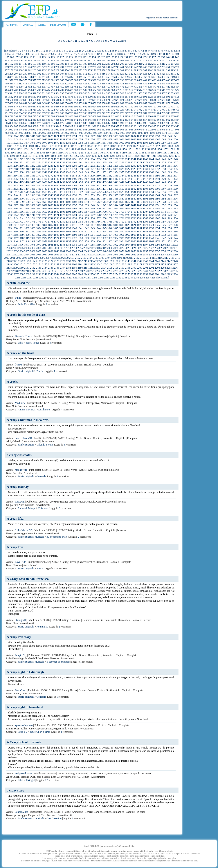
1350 (92, 172)
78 (85, 54)
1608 (74, 202)
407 (173, 80)
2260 (151, 274)
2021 (116, 248)
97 (148, 54)
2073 (80, 255)
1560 (133, 195)
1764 (139, 218)
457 (53, 87)
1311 (33, 169)
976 (168, 130)
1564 (157, 195)
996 (86, 133)
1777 (45, 222)
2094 (30, 258)
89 (122, 54)
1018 (39, 136)
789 (7, 116)
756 (30, 113)
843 (81, 120)
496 (58, 90)
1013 (9, 136)
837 (53, 120)
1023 (68, 136)
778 (131, 113)
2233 (163, 271)
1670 (98, 209)
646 (48, 103)
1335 (175, 169)
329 (164, 74)
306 (58, 74)
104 (177, 54)
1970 (157, 241)
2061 (9, 255)
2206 (175, 268)
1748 (45, 218)
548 (122, 93)
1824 (151, 225)
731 (90, 110)
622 (113, 100)
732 (94, 110)
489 (25, 90)
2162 (86, 264)
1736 (145, 215)
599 (7, 100)
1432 (62, 182)
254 (168, 67)
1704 (128, 212)
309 (71, 74)
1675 (128, 209)
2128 (56, 261)
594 (159, 97)
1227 (50, 159)
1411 (110, 179)
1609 (80, 202)
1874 (104, 232)
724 (58, 110)
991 (63, 133)
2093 (24, 258)
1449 (163, 182)
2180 (21, 268)
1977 (27, 245)
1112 (78, 146)
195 (71, 64)
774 (113, 113)
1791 (128, 222)
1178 (112, 153)
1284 (45, 166)
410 (11, 84)
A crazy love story (19, 637)
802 (67, 116)
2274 (71, 278)
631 (154, 100)
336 (21, 77)
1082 (74, 143)
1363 (169, 172)
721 (44, 110)
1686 (21, 212)
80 (92, 54)
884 (94, 123)
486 (11, 90)
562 (11, 97)
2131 (74, 261)
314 (94, 74)
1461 (62, 185)
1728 (98, 215)
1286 (56, 166)
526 (21, 93)
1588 (128, 199)
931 (136, 126)
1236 (104, 159)
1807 (51, 225)
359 (127, 77)
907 (25, 126)
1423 (9, 182)
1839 (68, 228)
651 (71, 103)
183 (16, 64)
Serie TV (23, 304)
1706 (140, 212)
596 (168, 97)
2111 (131, 258)
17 (60, 51)
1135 (37, 149)
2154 (39, 264)
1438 (98, 182)
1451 (175, 182)
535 (62, 93)
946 (30, 130)
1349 (86, 172)
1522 (80, 192)
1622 (157, 202)
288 (150, 70)
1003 (123, 133)
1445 (139, 182)
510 (122, 90)
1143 (83, 149)
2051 (122, 251)
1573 (39, 199)
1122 (135, 146)
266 (48, 70)
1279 (15, 166)
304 (48, 74)
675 (7, 107)
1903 (104, 235)
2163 (92, 264)
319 (117, 74)
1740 (169, 215)
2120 (9, 261)
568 (39, 97)
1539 (9, 195)
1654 (175, 205)
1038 (157, 136)
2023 (128, 248)
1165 (37, 153)
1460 (56, 185)
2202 (151, 268)
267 (53, 70)
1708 (151, 212)
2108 (113, 258)
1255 (45, 162)
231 (62, 67)
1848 (122, 228)
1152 (136, 149)
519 (164, 90)
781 (145, 113)
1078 (50, 143)
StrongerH (20, 620)
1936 (128, 238)
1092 (133, 143)
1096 (157, 143)
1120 (124, 146)
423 (71, 84)
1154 (148, 149)
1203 (83, 156)
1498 (110, 189)
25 (86, 51)
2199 (133, 268)
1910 (146, 235)
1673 (116, 209)
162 (94, 61)
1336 (9, 172)
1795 (151, 222)
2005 (21, 248)
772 (104, 113)
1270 (133, 162)
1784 (86, 222)
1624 (169, 202)
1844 (98, 228)
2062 (15, 255)
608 (48, 100)
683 (44, 107)
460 (67, 87)
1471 (122, 185)
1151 (130, 149)
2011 (57, 248)
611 (62, 100)
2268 (36, 278)
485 (7, 90)
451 (25, 87)
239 (99, 67)
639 (16, 103)
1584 (104, 199)
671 (164, 103)
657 (99, 103)
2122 (21, 261)
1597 (9, 202)
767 (81, 113)
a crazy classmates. (20, 455)
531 (44, 93)
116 (57, 57)
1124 (147, 146)
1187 (165, 153)
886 (104, 123)
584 (113, 97)
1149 (118, 149)
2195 (110, 268)
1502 (133, 189)
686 (58, 107)
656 (94, 103)
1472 (128, 185)
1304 (163, 166)
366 (159, 77)
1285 (50, 166)
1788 (110, 222)
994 (77, 133)
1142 (77, 149)
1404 (68, 179)
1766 (151, 218)
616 (85, 100)
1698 (92, 212)
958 (85, 130)
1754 (80, 218)
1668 (86, 209)
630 (150, 100)
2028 (157, 248)
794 (30, 116)
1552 (86, 195)
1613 (104, 202)
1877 (122, 232)
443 (164, 84)
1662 (50, 209)
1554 (98, 195)
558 (168, 93)
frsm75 (19, 365)
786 (168, 113)
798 (48, 116)
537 (71, 93)
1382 (110, 176)
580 (94, 97)
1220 (9, 159)
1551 (80, 195)
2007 (33, 248)
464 (85, 87)
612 (67, 100)
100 (159, 54)
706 (150, 107)
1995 (133, 245)
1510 (9, 192)
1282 (33, 166)
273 (81, 70)
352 (94, 77)
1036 (145, 136)
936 (159, 126)
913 (53, 126)
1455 (27, 185)
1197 (47, 156)
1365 (9, 176)
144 (11, 61)
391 (99, 80)
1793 (139, 222)
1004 (129, 133)
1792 (133, 222)
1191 (13, 156)
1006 (141, 133)
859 (154, 120)
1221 (15, 159)
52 (175, 51)
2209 (21, 271)
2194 (104, 268)
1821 (133, 225)
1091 (128, 143)
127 (108, 57)
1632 (45, 205)
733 (99, 110)
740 (131, 110)
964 (113, 130)
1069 (169, 139)
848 (104, 120)
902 (177, 123)
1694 (68, 212)
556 (159, 93)
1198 (53, 156)
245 (127, 67)
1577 (62, 199)
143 (7, 61)
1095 (151, 143)
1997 (145, 245)
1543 (33, 195)
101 (163, 54)
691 (81, 107)
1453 (15, 185)
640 (21, 103)
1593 (157, 199)
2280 (107, 278)
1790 (122, 222)
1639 (86, 205)
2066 (39, 255)
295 (7, 74)
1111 (72, 146)
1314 (50, 169)
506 (104, 90)
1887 (9, 235)
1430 (50, 182)
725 (62, 110)
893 (136, 123)
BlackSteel (21, 690)
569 (44, 97)
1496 (98, 189)
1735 (139, 215)
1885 (169, 232)
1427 (33, 182)
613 (71, 100)
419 (53, 84)
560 (177, 93)
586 (122, 97)
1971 (163, 241)
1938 (139, 238)
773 (108, 113)
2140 (128, 261)
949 (44, 130)
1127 (164, 146)
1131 (13, 149)
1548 (62, 195)
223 (25, 67)
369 (173, 77)
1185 (153, 153)
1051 (62, 139)
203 (108, 64)
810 (104, 116)
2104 (90, 258)
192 (58, 64)
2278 (95, 278)
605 (34, 100)
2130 (68, 261)
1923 (50, 238)
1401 (51, 179)
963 (108, 130)
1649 (145, 205)
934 (150, 126)
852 (122, 120)
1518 (56, 192)
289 (154, 70)
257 (7, 70)
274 (85, 70)
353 (99, 77)
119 (71, 57)
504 (94, 90)
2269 (41, 278)
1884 (163, 232)
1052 (68, 139)
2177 (175, 264)
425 (81, 84)
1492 (74, 189)
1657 (21, 209)
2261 (157, 274)
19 (67, 51)
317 (108, 74)
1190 (7, 156)
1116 (101, 146)
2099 (60, 258)
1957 (80, 241)
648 (58, 103)
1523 (86, 192)
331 (173, 74)
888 (113, 123)
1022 (62, 136)
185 (25, 64)
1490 (62, 189)
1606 (63, 202)
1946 (15, 241)
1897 (68, 235)
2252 (104, 274)
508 (113, 90)
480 (159, 87)
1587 (122, 199)
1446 (145, 182)
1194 (30, 156)
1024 (74, 136)
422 (67, 84)
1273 (151, 162)
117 (62, 57)
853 (127, 120)
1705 (134, 212)
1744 (21, 218)
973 (154, 130)
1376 (74, 176)
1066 (151, 139)
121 (80, 57)
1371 (45, 176)
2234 (169, 271)
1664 (62, 209)
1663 (56, 209)
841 (71, 120)
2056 (151, 251)
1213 (142, 156)
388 (85, 80)
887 (108, 123)
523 (7, 93)
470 (113, 87)
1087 (104, 143)
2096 (42, 258)
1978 (33, 245)
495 (53, 90)
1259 (68, 162)
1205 (95, 156)
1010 (164, 133)
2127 (50, 261)
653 (81, 103)
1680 (157, 209)
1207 (106, 156)
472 (122, 87)
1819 (122, 225)
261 (25, 70)
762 (58, 113)
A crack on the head (20, 353)
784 (159, 113)
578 (85, 97)
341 (44, 77)
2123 (27, 261)
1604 (51, 202)
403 (154, 80)
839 (62, 120)
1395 (15, 179)
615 (81, 100)
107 (16, 57)
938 (168, 126)
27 (93, 51)
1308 (15, 169)
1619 (139, 202)
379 (44, 80)
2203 (157, 268)
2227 (128, 271)
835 (44, 120)
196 (76, 64)
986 (40, 133)
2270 (47, 278)
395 (117, 80)
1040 (169, 136)
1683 (175, 209)
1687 (27, 212)
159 (81, 61)
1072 (15, 143)
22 (77, 51)
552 (141, 93)
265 (44, 70)
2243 (50, 274)
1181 (130, 153)
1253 (33, 162)
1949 (33, 241)
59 (23, 54)
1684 (9, 212)
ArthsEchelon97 (23, 530)
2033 (15, 251)
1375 (68, 176)
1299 (133, 166)
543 (99, 93)
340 (39, 77)
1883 (157, 232)
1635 (62, 205)
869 (25, 123)
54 (6, 54)
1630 (33, 205)
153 (53, 61)
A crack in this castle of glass (26, 315)
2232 (157, 271)
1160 (7, 153)
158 (76, 61)
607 (44, 100)
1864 (45, 232)
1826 (163, 225)
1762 (128, 218)
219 (7, 67)
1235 (98, 159)
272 (76, 70)
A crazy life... (16, 519)
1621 (151, 202)
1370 (39, 176)
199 (90, 64)
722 (48, 110)
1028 (98, 136)
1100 (8, 146)
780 (141, 113)
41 (139, 51)
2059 (169, 251)
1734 (133, 215)
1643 (110, 205)
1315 (56, 169)
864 (177, 120)
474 (131, 87)
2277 (89, 278)
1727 (92, 215)
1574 (45, 199)
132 (131, 57)
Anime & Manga (26, 410)
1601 (33, 202)
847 (99, 120)
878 (67, 123)
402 (150, 80)
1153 (142, 149)
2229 (139, 271)
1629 (27, 205)
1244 (151, 159)
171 (136, 61)
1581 (86, 199)
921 (90, 126)
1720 (50, 215)
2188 (68, 268)
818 (141, 116)
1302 (151, 166)
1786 (98, 222)
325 (145, 74)
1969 (151, 241)
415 (34, 84)
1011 (170, 133)
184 (21, 64)
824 (168, 116)
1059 (110, 139)
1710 (163, 212)
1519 (62, 192)
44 (149, 51)
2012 (62, 248)
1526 (104, 192)
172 (141, 61)
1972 (169, 241)
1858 (9, 232)
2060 (175, 251)
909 (34, 126)
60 (26, 54)
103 (172, 54)
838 (58, 120)
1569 (15, 199)
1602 (39, 202)
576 (76, 97)
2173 (151, 264)
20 (70, 51)
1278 (9, 166)
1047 (39, 139)
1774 (27, 222)
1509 (175, 189)
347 (71, 77)
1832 (27, 228)
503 (90, 90)
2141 (133, 261)
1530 (128, 192)
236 (85, 67)
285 (136, 70)
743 (145, 110)
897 (154, 123)
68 (52, 54)
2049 (110, 251)
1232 (80, 159)
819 (145, 116)
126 (103, 57)
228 (48, 67)
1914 (169, 235)
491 (34, 90)
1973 (175, 241)
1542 (27, 195)
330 (168, 74)
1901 (92, 235)
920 (85, 126)
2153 (33, 264)
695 (99, 107)
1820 (128, 225)
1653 (169, 205)
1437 (92, 182)
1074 (27, 143)
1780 (62, 222)
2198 (128, 268)
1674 (122, 209)
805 (81, 116)
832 (30, 120)
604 (30, 100)
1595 (169, 199)
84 (105, 54)
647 (53, 103)
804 (76, 116)
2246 (68, 274)
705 (145, 107)
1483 (21, 189)
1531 (133, 192)
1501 (128, 189)
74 (72, 54)
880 (76, 123)
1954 (62, 241)
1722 (62, 215)
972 (150, 130)
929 (127, 126)
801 (62, 116)
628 (141, 100)
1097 (163, 143)
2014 (74, 248)
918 (76, 126)
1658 (27, 209)
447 (7, 87)
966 (122, 130)
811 (108, 116)
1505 (151, 189)
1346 (68, 172)
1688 (33, 212)
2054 (139, 251)
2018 (98, 248)
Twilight (30, 780)
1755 (86, 218)
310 (76, 74)
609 (53, 100)
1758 (104, 218)
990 (58, 133)
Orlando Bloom (45, 445)
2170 (133, 264)
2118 (172, 258)
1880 (139, 232)
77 (82, 54)
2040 (56, 251)
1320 (86, 169)
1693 (63, 212)
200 (94, 64)
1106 (43, 146)
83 (102, 54)
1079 (56, 143)
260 (21, 70)
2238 (21, 274)
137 (154, 57)
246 (131, 67)
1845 (104, 228)
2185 (50, 268)
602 (21, 100)
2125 (39, 261)
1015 (21, 136)
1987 (86, 245)
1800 (9, 225)
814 (122, 116)
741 (136, 110)
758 (39, 113)
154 (58, 61)
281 (117, 70)
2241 (39, 274)
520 (168, 90)
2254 (116, 274)
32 (110, 51)
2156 (50, 264)
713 (7, 110)
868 (21, 123)
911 (44, 126)
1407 (86, 179)
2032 (9, 251)
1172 (77, 153)
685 (53, 107)
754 (21, 113)
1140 (66, 149)
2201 (145, 268)
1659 (33, 209)
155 (62, 61)
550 (131, 93)
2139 (122, 261)
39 (133, 51)
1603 (45, 202)
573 (62, 97)
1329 (139, 169)
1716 (27, 215)
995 (81, 133)
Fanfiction (12, 25)
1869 (74, 232)
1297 (122, 166)
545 (108, 93)
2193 (98, 268)
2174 (157, 264)
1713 (9, 215)
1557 (116, 195)
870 (30, 123)
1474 (139, 185)
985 (35, 133)
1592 (151, 199)
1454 (21, 185)
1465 (86, 185)
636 (177, 100)
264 (39, 70)
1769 (169, 218)
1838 (62, 228)
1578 (68, 199)
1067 (157, 139)
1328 (133, 169)
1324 (110, 169)
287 (145, 70)
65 (43, 54)
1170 (66, 153)
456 (48, 87)
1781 (68, 222)
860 (159, 120)
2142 (139, 261)
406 (168, 80)
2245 (62, 274)
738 (122, 110)
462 (76, 87)
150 (39, 61)
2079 (116, 255)
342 (48, 77)
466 (94, 87)
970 (141, 130)
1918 (21, 238)
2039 (50, 251)
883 (90, 123)
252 (159, 67)
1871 (86, 232)
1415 (133, 179)
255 (173, 67)
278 (104, 70)
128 (112, 57)
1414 (128, 179)
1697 (86, 212)
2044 (80, 251)
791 (16, 116)
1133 (25, 149)
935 (154, 126)
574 (67, 97)
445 (173, 84)
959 (90, 130)
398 (131, 80)
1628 (21, 205)
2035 (27, 251)
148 (30, 61)
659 (108, 103)
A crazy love (15, 547)
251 (154, 67)
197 (81, 64)
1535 (157, 192)
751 (7, 113)
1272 (145, 162)
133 (135, 57)
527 (25, 93)
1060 (116, 139)
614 (76, 100)
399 (136, 80)
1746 (33, 218)
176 (159, 61)
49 (166, 51)
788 (177, 113)
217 (173, 64)
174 (150, 61)
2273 (65, 278)
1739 (163, 215)
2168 (122, 264)
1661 (45, 209)
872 (39, 123)
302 (39, 74)
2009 (45, 248)
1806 (45, 225)
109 (26, 57)
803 (71, 116)
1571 (27, 199)
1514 (33, 192)
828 (11, 120)
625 (127, 100)
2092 (18, 258)
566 (30, 97)
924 (104, 126)
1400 (45, 179)
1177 (107, 153)
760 (48, 113)
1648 (139, 205)
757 (34, 113)
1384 (122, 176)
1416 (139, 179)
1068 (163, 139)
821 (154, 116)
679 (25, 107)
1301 (145, 166)
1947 (21, 241)
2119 (178, 258)
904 (11, 126)
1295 (110, 166)
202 (104, 64)
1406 (80, 179)
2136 (104, 261)
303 (44, 74)
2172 (145, 264)
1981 (50, 245)
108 (21, 57)
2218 (74, 271)
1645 (122, 205)
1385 (128, 176)
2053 (133, 251)
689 (71, 107)
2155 (45, 264)
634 (168, 100)
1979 (39, 245)
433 (117, 84)
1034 (133, 136)
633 (164, 100)
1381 (104, 176)
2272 (59, 278)
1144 (89, 149)
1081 (68, 143)
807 (90, 116)
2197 (122, 268)
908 (30, 126)
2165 (104, 264)
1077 (45, 143)
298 (21, 74)
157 (71, 61)
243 (117, 67)
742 (141, 110)
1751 (62, 218)
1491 (68, 189)
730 (85, 110)
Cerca (42, 25)
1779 (56, 222)
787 (173, 113)
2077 (104, 255)
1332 (157, 169)
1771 (9, 222)
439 (145, 84)
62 (33, 54)
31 (106, 51)
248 (141, 67)
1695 (74, 212)
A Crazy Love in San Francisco (28, 579)
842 (76, 120)
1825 (157, 225)
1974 (9, 245)
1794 (145, 222)
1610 (86, 202)
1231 (74, 159)
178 (168, 61)
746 (159, 110)
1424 (15, 182)
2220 (86, 271)
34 (116, 51)
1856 (169, 228)
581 (99, 97)
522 (177, 90)
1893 (45, 235)
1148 (112, 149)
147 (25, 61)
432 (113, 84)
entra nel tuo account (168, 18)
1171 (72, 153)
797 (44, 116)
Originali (28, 25)
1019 (45, 136)
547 (117, 93)
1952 (50, 241)
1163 (25, 153)
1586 (116, 199)
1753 (74, 218)
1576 (56, 199)
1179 (118, 153)
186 (30, 64)
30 (103, 51)
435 (127, 84)
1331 (151, 169)
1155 (153, 149)
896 (150, 123)
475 (136, 87)
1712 (175, 212)
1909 (140, 235)
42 (142, 51)
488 (21, 90)
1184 (148, 153)
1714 (15, 215)
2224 (110, 271)
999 (100, 133)
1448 (157, 182)
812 (113, 116)
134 (140, 57)
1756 (92, 218)
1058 (104, 139)
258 (11, 70)
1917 (15, 238)
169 (127, 61)
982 (21, 133)
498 (67, 90)
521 (173, 90)
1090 (122, 143)
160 (85, 61)
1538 (175, 192)
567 (34, 97)
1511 (15, 192)
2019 (104, 248)
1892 (39, 235)
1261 (80, 162)
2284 (130, 278)
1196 (42, 156)
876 (58, 123)
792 (21, 116)
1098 (169, 143)
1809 (63, 225)
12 (44, 51)
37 (126, 51)
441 (154, 84)
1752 (68, 218)
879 (71, 123)
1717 (33, 215)
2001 (169, 245)
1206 (101, 156)
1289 (74, 166)
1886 (175, 232)
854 (131, 120)
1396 (21, 179)
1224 (33, 159)
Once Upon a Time (40, 732)
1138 (54, 149)
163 (99, 61)
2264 (175, 274)
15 (54, 51)
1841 (80, 228)
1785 (92, 222)
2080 (122, 255)
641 (25, 103)
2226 (122, 271)
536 (67, 93)
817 (136, 116)
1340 (33, 172)
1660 (39, 209)
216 (168, 64)
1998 (151, 245)
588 (131, 97)
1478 (163, 185)
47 (159, 51)
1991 (110, 245)
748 (168, 110)
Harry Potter (32, 343)
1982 (56, 245)
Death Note (44, 410)
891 (127, 123)
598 (177, 97)
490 (30, 90)
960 (94, 130)
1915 (175, 235)
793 (25, 116)
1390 (157, 176)
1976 (21, 245)
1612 (98, 202)
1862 (33, 232)
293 (173, 70)
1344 (56, 172)
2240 (33, 274)
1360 (151, 172)
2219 (80, 271)
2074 (86, 255)
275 (90, 70)
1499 (116, 189)
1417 (145, 179)
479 (154, 87)
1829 (9, 228)
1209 (118, 156)
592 (150, 97)
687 (62, 107)
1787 (104, 222)
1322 (98, 169)
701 (127, 107)
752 (11, 113)
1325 (116, 169)
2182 (33, 268)
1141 (72, 149)
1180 (124, 153)
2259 (145, 274)
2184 (45, 268)
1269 (128, 162)
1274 (157, 162)
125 (98, 57)
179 (173, 61)
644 (39, 103)
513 (136, 90)
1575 (50, 199)
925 (108, 126)
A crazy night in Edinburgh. (26, 672)
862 (168, 120)
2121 (15, 261)
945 (25, 130)
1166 (43, 153)
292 (168, 70)
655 (90, 103)
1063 (133, 139)
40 (136, 51)
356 (113, 77)
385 (71, 80)
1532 (139, 192)
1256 (50, 162)
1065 (145, 139)
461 (71, 87)
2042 (68, 251)
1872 (92, 232)
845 (90, 120)
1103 (26, 146)
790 (11, 116)
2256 (128, 274)
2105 (95, 258)
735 (108, 110)
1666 (74, 209)
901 (173, 123)
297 (16, 74)
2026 (145, 248)
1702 (116, 212)
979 (7, 133)
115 (53, 57)
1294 (104, 166)
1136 (43, 149)
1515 (39, 192)
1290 (80, 166)
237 (90, 67)
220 (11, 67)
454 (39, 87)
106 (12, 57)
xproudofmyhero (24, 725)
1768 (163, 218)
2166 (110, 264)
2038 (45, 251)
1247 (169, 159)
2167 (116, 264)
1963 (116, 241)
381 (53, 80)
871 (34, 123)
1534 (151, 192)
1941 (157, 238)
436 (131, 84)
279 (108, 70)
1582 (92, 199)
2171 (139, 264)
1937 (133, 238)
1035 (139, 136)
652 (76, 103)
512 (131, 90)
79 (89, 54)
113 (44, 57)
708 (159, 107)
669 (154, 103)
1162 (19, 153)
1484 (27, 189)
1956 (74, 241)
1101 (14, 146)
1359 (145, 172)
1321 (92, 169)
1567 (175, 195)
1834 (39, 228)
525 (16, 93)
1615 (116, 202)
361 (136, 77)
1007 (146, 133)
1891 (33, 235)
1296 (116, 166)
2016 (86, 248)
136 (149, 57)
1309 (21, 169)
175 (154, 61)
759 (44, 113)
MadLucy (20, 403)
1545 (45, 195)
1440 (110, 182)
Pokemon (43, 508)
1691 (51, 212)
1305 (169, 166)
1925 (62, 238)
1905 (116, 235)
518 (159, 90)
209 (136, 64)
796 (39, 116)
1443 (128, 182)
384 (67, 80)
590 (141, 97)
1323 (104, 169)
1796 (157, 222)
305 (53, 74)
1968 (145, 241)
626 (131, 100)
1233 (86, 159)
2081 (128, 255)
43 (146, 51)
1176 (101, 153)
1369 (33, 176)
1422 (175, 179)
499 (71, 90)
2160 (74, 264)
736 (113, 110)
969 (136, 130)
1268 (122, 162)
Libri (20, 343)
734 (104, 110)
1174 (89, 153)
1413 (122, 179)
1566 (169, 195)
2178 (9, 268)
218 (177, 64)
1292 (92, 166)
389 (90, 80)
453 (34, 87)
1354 (116, 172)
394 (113, 80)
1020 (50, 136)
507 (108, 90)
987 (44, 133)
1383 (116, 176)
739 (127, 110)
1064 (139, 139)
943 (16, 130)
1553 (92, 195)
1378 (86, 176)
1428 (39, 182)
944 (21, 130)
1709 (157, 212)
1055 (86, 139)
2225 (116, 271)
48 (162, 51)
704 (141, 107)
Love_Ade (21, 562)
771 (99, 113)
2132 (80, 261)
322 (131, 74)
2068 (50, 255)
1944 (175, 238)
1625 (175, 202)
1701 (110, 212)
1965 (128, 241)
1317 (68, 169)
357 (117, 77)
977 (173, 130)
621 (108, 100)
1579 (74, 199)
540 (85, 93)
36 (123, 51)
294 (177, 70)
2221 (92, 271)
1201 (71, 156)
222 (21, 67)
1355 (122, 172)
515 (145, 90)
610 (58, 100)
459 (62, 87)
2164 (98, 264)
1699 (98, 212)
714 (11, 110)
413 (25, 84)
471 (117, 87)
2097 (48, 258)
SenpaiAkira (22, 812)
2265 (18, 278)
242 (113, 67)
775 (117, 113)
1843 (92, 228)
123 (89, 57)
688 (67, 107)
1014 (15, 136)
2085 (151, 255)
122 (85, 57)
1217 (166, 156)
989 (54, 133)
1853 (151, 228)
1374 (62, 176)
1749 (50, 218)
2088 (169, 255)
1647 (133, 205)
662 (122, 103)
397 (127, 80)
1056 (92, 139)
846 (94, 120)
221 (16, 67)
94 (138, 54)
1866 (56, 232)
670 (159, 103)
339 (34, 77)
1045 (27, 139)
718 (30, 110)
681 (34, 107)
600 (11, 100)
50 (169, 51)
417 (44, 84)
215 (164, 64)
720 (39, 110)
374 (21, 80)
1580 (80, 199)
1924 (56, 238)
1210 (124, 156)
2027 (151, 248)
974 (159, 130)
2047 (98, 251)
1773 (21, 222)
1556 (110, 195)
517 (154, 90)
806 (85, 116)
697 (108, 107)
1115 (95, 146)
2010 (51, 248)
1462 (68, 185)
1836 (50, 228)
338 (30, 77)
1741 (175, 215)
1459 (50, 185)
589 (136, 97)
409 (7, 84)
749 (173, 110)
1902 (98, 235)
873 (44, 123)
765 (71, 113)
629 (145, 100)
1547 (56, 195)
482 (168, 87)
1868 (68, 232)
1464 (80, 185)
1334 (169, 169)
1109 (61, 146)
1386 (133, 176)
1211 (130, 156)
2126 (45, 261)
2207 (9, 271)
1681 (163, 209)
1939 (145, 238)
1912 (157, 235)
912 (48, 126)
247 (136, 67)
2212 (39, 271)
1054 (80, 139)
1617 (128, 202)
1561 (139, 195)
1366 (15, 176)
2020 (110, 248)
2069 (56, 255)
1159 (177, 149)
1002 (117, 133)
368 (168, 77)
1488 (50, 189)
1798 (169, 222)
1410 (104, 179)
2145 (157, 261)
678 (21, 107)
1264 (98, 162)
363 (145, 77)
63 (36, 54)
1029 (104, 136)
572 (58, 97)
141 (172, 57)
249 (145, 67)
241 (108, 67)
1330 (145, 169)
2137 (110, 261)
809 (99, 116)
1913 (163, 235)
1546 (50, 195)
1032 (122, 136)
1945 (9, 241)
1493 (80, 189)
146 (21, 61)
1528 (116, 192)
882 (85, 123)
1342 (45, 172)
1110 (66, 146)
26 (90, 51)
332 (177, 74)
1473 (133, 185)
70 (59, 54)
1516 (45, 192)
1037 (151, 136)
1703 (122, 212)
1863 (39, 232)
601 (16, 100)
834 (39, 120)
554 (150, 93)
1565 (163, 195)
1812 (80, 225)
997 (90, 133)
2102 (78, 258)
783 (154, 113)
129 (117, 57)
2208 (15, 271)
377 (34, 80)
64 (39, 54)
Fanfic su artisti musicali (31, 537)
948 (39, 130)
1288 (68, 166)
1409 (98, 179)
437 (136, 84)
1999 (157, 245)
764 (67, 113)
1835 (45, 228)
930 (131, 126)
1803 (27, 225)
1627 (15, 205)
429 (99, 84)
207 (127, 64)
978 (177, 130)
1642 (104, 205)
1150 (124, 149)
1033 (128, 136)
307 (62, 74)
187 (34, 64)
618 (94, 100)
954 (67, 130)
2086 (157, 255)
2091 (13, 258)
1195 (36, 156)
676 (11, 107)
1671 (104, 209)
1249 (9, 162)
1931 (98, 238)
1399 (39, 179)
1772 (15, 222)
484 (177, 87)
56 (13, 54)
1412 (116, 179)
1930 (92, 238)
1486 (39, 189)
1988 (92, 245)
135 (144, 57)
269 (62, 70)
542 (94, 93)
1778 (50, 222)
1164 (31, 153)
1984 (68, 245)
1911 (151, 235)
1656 (15, 209)
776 (122, 113)
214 (159, 64)
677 (16, 107)
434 (122, 84)
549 (127, 93)
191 (53, 64)
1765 (145, 218)
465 (90, 87)
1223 (27, 159)
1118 (112, 146)
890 (122, 123)
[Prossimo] (163, 278)
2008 (39, 248)
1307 (9, 169)
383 (62, 80)
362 (141, 77)
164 (104, 61)
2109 (119, 258)
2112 (137, 258)
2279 (101, 278)
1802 (21, 225)
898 (159, 123)
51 (172, 51)
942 (11, 130)
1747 (39, 218)
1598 (15, 202)
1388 (145, 176)
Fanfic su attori (26, 445)
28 (96, 51)
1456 (33, 185)
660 (113, 103)
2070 (62, 255)
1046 (33, 139)
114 (48, 57)
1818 (116, 225)
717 (25, 110)
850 (113, 120)
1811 (74, 225)
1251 (21, 162)
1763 (133, 218)
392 (104, 80)
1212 (136, 156)
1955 (68, 241)
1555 (104, 195)
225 (34, 67)
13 (47, 51)
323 (136, 74)
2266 (24, 278)
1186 (159, 153)
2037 (39, 251)
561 (7, 97)
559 (173, 93)
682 (39, 107)
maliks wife (21, 470)
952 (58, 130)
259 (16, 70)
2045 (86, 251)
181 (7, 64)
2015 (80, 248)
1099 (175, 143)
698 (113, 107)
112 (39, 57)
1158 (171, 149)
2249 (86, 274)
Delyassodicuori (23, 774)
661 (117, 103)
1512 (21, 192)
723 (53, 110)
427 (90, 84)
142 (177, 57)
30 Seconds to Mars (57, 537)
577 (81, 97)
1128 (170, 146)
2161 (80, 264)
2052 (128, 251)
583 (108, 97)
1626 (9, 205)
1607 (68, 202)
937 (164, 126)
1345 (62, 172)
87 (115, 54)
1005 (135, 133)
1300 (139, 166)
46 (156, 51)
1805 (39, 225)
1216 (160, 156)
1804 (33, 225)
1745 (27, 218)
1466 (92, 185)
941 (7, 130)
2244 (56, 274)
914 (58, 126)
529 (34, 93)
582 (104, 97)
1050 (56, 139)
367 (164, 77)
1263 (92, 162)
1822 (139, 225)
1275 (163, 162)
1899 (80, 235)
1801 (15, 225)
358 (122, 77)
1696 (80, 212)
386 (76, 80)
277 (99, 70)
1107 (49, 146)
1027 (92, 136)
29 (100, 51)
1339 (27, 172)
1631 (39, 205)
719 (34, 110)
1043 (15, 139)
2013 (68, 248)
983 (26, 133)
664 (131, 103)
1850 (133, 228)
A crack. (12, 381)
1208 (112, 156)
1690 (45, 212)
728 (76, 110)
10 (37, 51)
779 (136, 113)
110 (30, 57)
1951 (45, 241)
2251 (98, 274)
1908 (134, 235)
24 (83, 51)
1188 (171, 153)
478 (150, 87)
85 (108, 54)
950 (48, 130)
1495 (92, 189)
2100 (66, 258)
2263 (169, 274)
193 (62, 64)
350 (85, 77)
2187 (62, 268)
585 (117, 97)
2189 (74, 268)
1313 (45, 169)
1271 (139, 162)
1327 (128, 169)
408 (177, 80)
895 (145, 123)
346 (67, 77)
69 (56, 54)
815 (127, 116)
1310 (27, 169)
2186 (56, 268)
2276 (83, 278)
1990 (104, 245)
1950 (39, 241)
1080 (62, 143)
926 (113, 126)
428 (94, 84)
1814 (92, 225)
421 (62, 84)
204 (113, 64)
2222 (98, 271)
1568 (9, 199)
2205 (169, 268)
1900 (86, 235)
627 (136, 100)
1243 (145, 159)
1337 (15, 172)
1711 (169, 212)
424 (76, 84)
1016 (27, 136)
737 (117, 110)
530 (39, 93)
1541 (21, 195)
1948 (27, 241)
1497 (104, 189)
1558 (122, 195)
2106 (101, 258)
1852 (145, 228)
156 (67, 61)
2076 (98, 255)
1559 (128, 195)
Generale (41, 476)
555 (154, 93)
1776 (39, 222)
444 (168, 84)
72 (66, 54)
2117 (166, 258)
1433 (68, 182)
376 (30, 80)
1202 (77, 156)
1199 (59, 156)
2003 (9, 248)
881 (81, 123)
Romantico (42, 627)
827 (7, 120)
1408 (92, 179)
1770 (175, 218)
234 (76, 67)
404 (159, 80)
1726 (86, 215)
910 (39, 126)
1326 (122, 169)
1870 (80, 232)
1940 (151, 238)
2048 (104, 251)
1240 (128, 159)
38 (129, 51)
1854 (157, 228)
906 (21, 126)
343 (53, 77)
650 (67, 103)
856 (141, 120)
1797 (163, 222)
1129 (176, 146)
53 (179, 51)
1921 (39, 238)
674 (177, 103)
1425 (21, 182)
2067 (45, 255)
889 (117, 123)
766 (76, 113)
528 (30, 93)
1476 (151, 185)
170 (131, 61)
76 (79, 54)
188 (39, 64)
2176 (169, 264)
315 (99, 74)
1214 (148, 156)
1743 (15, 218)
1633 (50, 205)
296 (11, 74)
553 (145, 93)
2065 (33, 255)
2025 (139, 248)
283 (127, 70)
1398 (33, 179)
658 (104, 103)
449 (16, 87)
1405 (74, 179)
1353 (110, 172)
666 (141, 103)
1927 (74, 238)
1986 (80, 245)
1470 (116, 185)
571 (53, 97)
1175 (95, 153)
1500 (122, 189)
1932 (104, 238)
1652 (163, 205)
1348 (80, 172)
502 (85, 90)
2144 (151, 261)
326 (150, 74)
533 (53, 93)
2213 (45, 271)
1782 (74, 222)
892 (131, 123)
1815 (98, 225)
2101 (72, 258)
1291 (86, 166)
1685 (15, 212)
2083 (139, 255)
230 (58, 67)
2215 (56, 271)
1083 (80, 143)
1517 (50, 192)
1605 (57, 202)
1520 (68, 192)
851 (117, 120)
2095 (36, 258)
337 (25, 77)
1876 (116, 232)
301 (34, 74)
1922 (45, 238)
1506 (157, 189)
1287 (62, 166)
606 (39, 100)
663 (127, 103)
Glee (33, 304)
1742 (9, 218)
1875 (110, 232)
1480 (175, 185)
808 (94, 116)
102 (168, 54)
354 (104, 77)
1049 (50, 139)
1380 (98, 176)
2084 (145, 255)
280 (113, 70)
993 (72, 133)
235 (81, 67)
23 (80, 51)
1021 (56, 136)
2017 (92, 248)
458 (58, 87)
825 (173, 116)
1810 (68, 225)
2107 (107, 258)
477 (145, 87)
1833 (33, 228)
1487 (45, 189)
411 (16, 84)
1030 (110, 136)
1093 (139, 143)
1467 (98, 185)
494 (48, 90)
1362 (163, 172)
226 (39, 67)
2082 (133, 255)
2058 (163, 251)
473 (127, 87)
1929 (86, 238)
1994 (128, 245)
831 (25, 120)
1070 (175, 139)
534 (58, 93)
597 (173, 97)
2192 (92, 268)
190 (48, 64)
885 (99, 123)
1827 (169, 225)
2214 (50, 271)
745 (154, 110)
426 (85, 84)
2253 (110, 274)
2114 (148, 258)
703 (136, 107)
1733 (128, 215)
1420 (163, 179)
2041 (62, 251)
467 (99, 87)
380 (48, 80)
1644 (116, 205)
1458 (45, 185)
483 (173, 87)
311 (81, 74)
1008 (152, 133)
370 (177, 77)
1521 (74, 192)
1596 (175, 199)
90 (125, 54)
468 (104, 87)
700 (122, 107)
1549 (68, 195)
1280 (21, 166)
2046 (92, 251)
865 (7, 123)
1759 (110, 218)
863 (173, 120)
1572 (33, 199)
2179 (15, 268)
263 (34, 70)
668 (150, 103)
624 (122, 100)
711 (173, 107)
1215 (154, 156)
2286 (142, 278)
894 (141, 123)
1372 (50, 176)
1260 (74, 162)
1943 (169, 238)
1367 (21, 176)
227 (44, 67)
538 (76, 93)
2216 (62, 271)
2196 (116, 268)
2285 (136, 278)
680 (30, 107)
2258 (139, 274)
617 (90, 100)
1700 (104, 212)
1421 (169, 179)
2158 (62, 264)
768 (85, 113)
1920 (33, 238)
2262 (163, 274)
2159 (68, 264)
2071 (68, 255)
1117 (106, 146)
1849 (128, 228)
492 (39, 90)
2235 (175, 271)
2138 (116, 261)
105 (7, 57)
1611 (92, 202)
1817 (110, 225)
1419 (157, 179)
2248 (80, 274)
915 (62, 126)
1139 (60, 149)
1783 (80, 222)
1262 (86, 162)
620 (104, 100)
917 (71, 126)
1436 (86, 182)
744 (150, 110)
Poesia (40, 371)
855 (136, 120)
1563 (151, 195)
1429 (45, 182)
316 (104, 74)
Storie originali (26, 371)
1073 (21, 143)
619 (99, 100)
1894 (51, 235)
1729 (104, 215)
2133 (86, 261)
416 (39, 84)
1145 (95, 149)
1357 (133, 172)
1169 (60, 153)
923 (99, 126)
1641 (98, 205)
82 (99, 54)
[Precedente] (11, 51)
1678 (145, 209)
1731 (116, 215)
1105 (37, 146)
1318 (74, 169)
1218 (171, 156)
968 (131, 130)
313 (90, 74)
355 (108, 77)
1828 (175, 225)
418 (48, 84)
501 (81, 90)
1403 (63, 179)
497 (62, 90)
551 (136, 93)
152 (48, 61)
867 (16, 123)
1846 (110, 228)
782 (150, 113)
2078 (110, 255)
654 (85, 103)
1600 (27, 202)
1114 (89, 146)
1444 (133, 182)
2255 (122, 274)
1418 (151, 179)
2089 (175, 255)
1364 (175, 172)
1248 (175, 159)
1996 (139, 245)
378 (39, 80)
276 (94, 70)
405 (164, 80)
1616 (122, 202)
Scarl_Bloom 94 (23, 438)
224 (30, 67)
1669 (92, 209)
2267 (30, 278)
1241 (133, 159)
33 (113, 51)
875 (53, 123)
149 (34, 61)
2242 (45, 274)
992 (67, 133)
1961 (104, 241)
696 (104, 107)
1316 (62, 169)
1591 (145, 199)
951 (53, 130)
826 (177, 116)
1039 (163, 136)
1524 (92, 192)
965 (117, 130)
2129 (62, 261)
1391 (163, 176)
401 (145, 80)
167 (117, 61)
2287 (148, 278)
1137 (48, 149)
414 (30, 84)
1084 (86, 143)
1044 (21, 139)
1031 (116, 136)
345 (62, 77)
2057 (157, 251)
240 (104, 67)
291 (164, 70)
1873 (98, 232)
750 (177, 110)
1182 (136, 153)
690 (76, 107)
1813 (86, 225)
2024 (133, 248)
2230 (145, 271)
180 (177, 61)
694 (94, 107)
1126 (159, 146)
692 (85, 107)
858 (150, 120)
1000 (105, 133)
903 (7, 126)
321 (127, 74)
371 (7, 80)
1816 (104, 225)
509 (117, 90)
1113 (83, 146)
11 (40, 51)
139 (163, 57)
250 (150, 67)
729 (81, 110)
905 (16, 126)
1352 (104, 172)
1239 (122, 159)
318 (113, 74)
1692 (57, 212)
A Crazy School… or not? (24, 742)
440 (150, 84)
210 (141, 64)
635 (173, 100)
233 (71, 67)
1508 (169, 189)
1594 (163, 199)
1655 (9, 209)
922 (94, 126)
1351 (98, 172)
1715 (21, 215)
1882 (151, 232)
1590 (139, 199)
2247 (74, 274)
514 (141, 90)
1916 (9, 238)
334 (11, 77)
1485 (33, 189)
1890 (27, 235)
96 (145, 54)
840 (67, 120)
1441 (116, 182)
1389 (151, 176)
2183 (39, 268)
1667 (80, 209)
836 (48, 120)
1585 (110, 199)
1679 (151, 209)
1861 (27, 232)
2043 (74, 251)
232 (67, 67)
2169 (128, 264)
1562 (145, 195)
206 (122, 64)
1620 (145, 202)
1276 (169, 162)
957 (81, 130)
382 (58, 80)
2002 (175, 245)
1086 (98, 143)
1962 (110, 241)
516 (150, 90)
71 (62, 54)
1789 (116, 222)
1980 (45, 245)
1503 (139, 189)
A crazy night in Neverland (25, 707)
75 (76, 54)
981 (17, 133)
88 (118, 54)
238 (94, 67)
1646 (128, 205)
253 (164, 67)
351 (90, 77)
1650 (151, 205)
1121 (130, 146)
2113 (142, 258)
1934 (116, 238)
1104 (31, 146)
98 (151, 54)
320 (122, 74)
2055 (145, 251)
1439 (104, 182)
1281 (27, 166)
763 (62, 113)
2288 (154, 278)
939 (173, 126)
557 (164, 93)
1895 (57, 235)
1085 (92, 143)
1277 (175, 162)
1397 (27, 179)
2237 (15, 274)
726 (67, 110)
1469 (110, 185)
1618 (133, 202)
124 (94, 57)
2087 (163, 255)
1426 (27, 182)
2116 (160, 258)
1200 (65, 156)
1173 (83, 153)
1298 (128, 166)
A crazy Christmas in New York (28, 420)
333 (7, 77)
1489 (56, 189)
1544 (39, 195)
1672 (110, 209)
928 (122, 126)
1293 (98, 166)
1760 (116, 218)
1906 (122, 235)
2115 (154, 258)
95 (141, 54)
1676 (133, 209)
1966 (133, 241)
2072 (74, 255)
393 (108, 80)
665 (136, 103)
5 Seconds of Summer (58, 662)
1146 (101, 149)
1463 (74, 185)
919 (81, 126)
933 (145, 126)
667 (145, 103)
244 (122, 67)
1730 (110, 215)
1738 (157, 215)
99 (155, 54)
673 (173, 103)
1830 (15, 228)
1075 (33, 143)
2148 (175, 261)
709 (164, 107)
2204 (163, 268)
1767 (157, 218)
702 (131, 107)
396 (122, 80)
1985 (74, 245)
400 (141, 80)
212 (150, 64)
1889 (21, 235)
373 (16, 80)
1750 (56, 218)
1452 (9, 185)
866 (11, 123)
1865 (50, 232)
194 (67, 64)
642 (30, 103)
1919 (27, 238)
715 (16, 110)
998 (95, 133)
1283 (39, 166)
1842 (86, 228)
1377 (80, 176)
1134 (31, 149)
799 (53, 116)
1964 (122, 241)
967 (127, 130)
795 (34, 116)
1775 (33, 222)
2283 (124, 278)
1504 (145, 189)
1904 (110, 235)
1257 (56, 162)
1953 (56, 241)
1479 (169, 185)
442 (159, 84)
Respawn (20, 502)
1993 (122, 245)
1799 (175, 222)
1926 (68, 238)
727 (71, 110)
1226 (45, 159)
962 (104, 130)
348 (76, 77)
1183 (142, 153)
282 (122, 70)
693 (90, 107)
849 (108, 120)
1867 (62, 232)
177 (164, 61)
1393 (175, 176)
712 (177, 107)
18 (63, 51)
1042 (9, 139)
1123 (141, 146)
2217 (68, 271)
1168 (54, 153)
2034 (21, 251)
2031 (175, 248)
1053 (74, 139)
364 (150, 77)
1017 (33, 136)
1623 (163, 202)
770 (94, 113)
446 (177, 84)
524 (11, 93)
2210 (27, 271)
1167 (48, 153)
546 (113, 93)
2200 (139, 268)
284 (131, 70)
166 (113, 61)
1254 (39, 162)
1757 (98, 218)
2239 (27, 274)
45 (152, 51)
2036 (33, 251)
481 (164, 87)
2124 (33, 261)
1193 (24, 156)
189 (44, 64)
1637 (74, 205)
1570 (21, 199)
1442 (122, 182)
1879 (133, 232)
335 (16, 77)
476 (141, 87)
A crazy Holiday (18, 487)
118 (66, 57)
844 (85, 120)
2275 (77, 278)
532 (48, 93)
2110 (125, 258)
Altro (123, 41)
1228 (56, 159)
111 (35, 57)
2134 (92, 261)
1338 (21, 172)
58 (20, 54)
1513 (27, 192)
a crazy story (15, 790)
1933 (110, 238)
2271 (53, 278)
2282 (119, 278)
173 (145, 61)
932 (141, 126)
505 (99, 90)
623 (117, 100)
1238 (116, 159)
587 (127, 97)
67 (49, 54)
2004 (15, 248)
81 (95, 54)
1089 (116, 143)
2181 (27, 268)
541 (90, 93)
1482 (15, 189)
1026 (86, 136)
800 (58, 116)
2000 (163, 245)
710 (168, 107)
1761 (122, 218)
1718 (39, 215)
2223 (104, 271)
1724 (74, 215)
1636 (68, 205)
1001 (111, 133)
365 (154, 77)
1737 (151, 215)
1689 (39, 212)
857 (145, 120)
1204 (89, 156)
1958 (86, 241)
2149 (9, 264)
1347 (74, 172)
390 (94, 80)
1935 (122, 238)
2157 (56, 264)
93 (135, 54)
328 (159, 74)
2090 (7, 258)
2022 (122, 248)
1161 (13, 153)
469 (108, 87)
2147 (169, 261)
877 (62, 123)
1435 (80, 182)
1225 (39, 159)
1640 (92, 205)
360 (131, 77)
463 (81, 87)
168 (122, 61)
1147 (107, 149)
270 (67, 70)
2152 (27, 264)
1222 (21, 159)
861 (164, 120)
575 (71, 97)
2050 (116, 251)
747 (164, 110)
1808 (57, 225)
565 (25, 97)
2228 (133, 271)
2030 (169, 248)
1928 (80, 238)
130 (121, 57)
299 (25, 74)
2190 (80, 268)
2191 (86, 268)
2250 (92, 274)
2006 (27, 248)
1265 (104, 162)
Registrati (150, 18)
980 (12, 133)
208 (131, 64)
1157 (165, 149)
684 (48, 107)
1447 (151, 182)
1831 (21, 228)
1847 (116, 228)
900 (168, 123)
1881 (145, 232)
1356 (128, 172)
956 (76, 130)
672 (168, 103)
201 (99, 64)
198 (85, 64)
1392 (169, 176)
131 (126, 57)
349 (81, 77)
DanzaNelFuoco (23, 336)
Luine (18, 298)
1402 (57, 179)
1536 (163, 192)
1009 (158, 133)
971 (145, 130)
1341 (39, 172)
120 (75, 57)
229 (53, 67)
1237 (110, 159)
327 (154, 74)
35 (119, 51)
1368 (27, 176)
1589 (133, 199)
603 (25, 100)
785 (164, 113)
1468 (104, 185)
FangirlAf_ (21, 655)
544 (104, 93)
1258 (62, 162)
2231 (151, 271)
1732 (122, 215)
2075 (92, 255)
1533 (145, 192)
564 (21, 97)
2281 (113, 278)
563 (16, 97)
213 (154, 64)
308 (67, 74)
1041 (175, 136)
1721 (56, 215)
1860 (21, 232)
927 (117, 126)
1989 (98, 245)
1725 (80, 215)
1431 (56, 182)
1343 (50, 172)
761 (53, 113)
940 (177, 126)
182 (11, 64)
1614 (110, 202)
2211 (33, 271)
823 (164, 116)
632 (159, 100)
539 (81, 93)
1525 (98, 192)
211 (145, 64)
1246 (163, 159)
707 (154, 107)
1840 (74, 228)
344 (58, 77)
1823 (145, 225)
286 (141, 70)
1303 (157, 166)
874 (48, 123)
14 (50, 51)
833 (34, 120)
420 (58, 84)
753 (16, 113)
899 (164, 123)
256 (177, 67)
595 (164, 97)
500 (76, 90)
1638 (80, 205)
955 (71, 130)
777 (127, 113)
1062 (128, 139)
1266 (110, 162)
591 (145, 97)
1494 (86, 189)
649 (62, 103)
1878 (128, 232)
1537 (169, 192)
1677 (139, 209)
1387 (139, 176)
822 (159, 116)
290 (159, 70)
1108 (55, 146)
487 (16, 90)
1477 (157, 185)
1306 (175, 166)
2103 (84, 258)
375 (25, 80)
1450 (169, 182)
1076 (39, 143)
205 (117, 64)
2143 (145, 261)
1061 (122, 139)
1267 (116, 162)
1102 (20, 146)
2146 (163, 261)
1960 (98, 241)
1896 (63, 235)
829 (16, 120)
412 (21, 84)
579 (90, 97)
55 (10, 54)
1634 (56, 205)
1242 (139, 159)
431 (108, 84)
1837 (56, 228)
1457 (39, 185)
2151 (21, 264)
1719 (45, 215)
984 (31, 133)
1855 (163, 228)
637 (7, 103)
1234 (92, 159)
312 (85, 74)
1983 (62, 245)
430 (104, 84)
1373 (56, 176)
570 (48, 97)
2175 (163, 264)
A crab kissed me (18, 283)
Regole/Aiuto (58, 25)
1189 (177, 153)
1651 (157, 205)
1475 (145, 185)
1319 (80, 169)
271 (71, 70)
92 (132, 54)
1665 (68, 209)
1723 (68, 215)
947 (34, 130)
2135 (98, 261)
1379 (92, 176)
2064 (27, 255)
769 (90, 113)
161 (90, 61)
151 (44, 61)
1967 (139, 241)
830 (21, 120)
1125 (153, 146)
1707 (146, 212)
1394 (9, 179)
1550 (74, 195)
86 (112, 54)
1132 (19, 149)
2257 (133, 274)
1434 (74, 182)
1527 (110, 192)
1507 (163, 189)
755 (25, 113)
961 (99, 130)
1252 (27, 162)
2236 (9, 274)
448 (11, 87)
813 (117, 116)
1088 (110, 143)
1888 (15, 235)
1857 (175, 228)
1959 (92, 241)
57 (16, 54)
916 (67, 126)
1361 (157, 172)
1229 (62, 159)
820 (150, 116)
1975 (15, 245)
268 (58, 70)
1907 (128, 235)
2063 (21, 255)
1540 (15, 195)
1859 (15, 232)
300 (30, 74)
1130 (7, 149)
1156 (159, 149)
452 (30, 87)
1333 (163, 169)
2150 (15, 264)
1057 (98, 139)
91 (128, 54)
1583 (98, 199)
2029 (163, 248)
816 (131, 116)
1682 (169, 209)
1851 (139, 228)
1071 (9, 143)
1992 (116, 245)
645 (44, 103)
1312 (39, 169)
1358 (139, 172)
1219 (177, 156)
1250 (15, 162)
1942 (163, 238)
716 (21, 110)
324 (141, 74)
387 (81, 80)
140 (168, 57)
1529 (122, 192)
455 (44, 87)
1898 (74, 235)
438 (141, 84)
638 (11, 103)
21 (73, 51)
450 (21, 87)
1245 (157, 159)
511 (127, 90)
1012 (176, 133)
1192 (18, 156)
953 (62, 130)
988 (49, 133)
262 (30, 70)
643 (34, 103)
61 (29, 54)
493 (44, 90)
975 (164, 130)
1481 (9, 189)
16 (57, 51)
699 (117, 107)
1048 (45, 139)
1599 (21, 202)
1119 (118, 146)
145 (16, 61)
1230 (68, 159)
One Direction (54, 818)
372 (11, 80)
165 (108, 61)
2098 (54, 258)
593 (154, 97)
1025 (80, 136)
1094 (145, 143)
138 (158, 57)
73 (69, 54)
